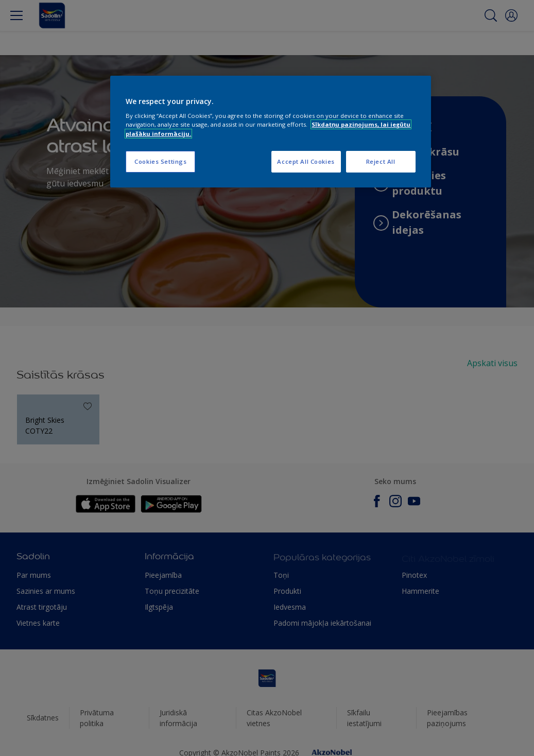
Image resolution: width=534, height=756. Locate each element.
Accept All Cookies (306, 161)
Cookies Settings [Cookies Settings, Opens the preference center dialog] (160, 161)
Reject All (381, 161)
